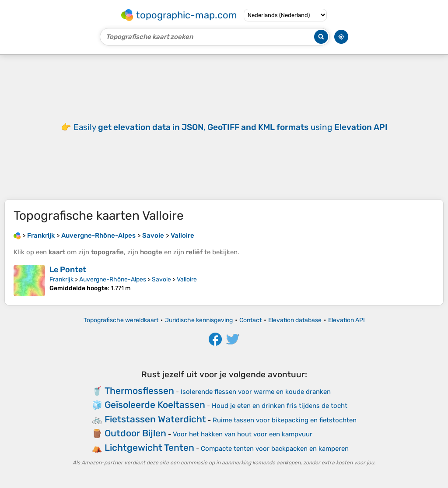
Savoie (161, 279)
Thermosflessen (139, 391)
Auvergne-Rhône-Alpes (113, 279)
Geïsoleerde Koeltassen (155, 405)
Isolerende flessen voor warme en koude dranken (256, 392)
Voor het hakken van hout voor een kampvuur (243, 434)
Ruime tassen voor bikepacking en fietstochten (285, 420)
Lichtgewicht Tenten (149, 448)
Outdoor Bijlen (135, 433)
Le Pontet (68, 270)
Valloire (187, 279)
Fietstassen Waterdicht (155, 419)
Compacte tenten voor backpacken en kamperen (275, 449)
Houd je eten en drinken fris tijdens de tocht (280, 406)
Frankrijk (61, 279)
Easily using (231, 127)
